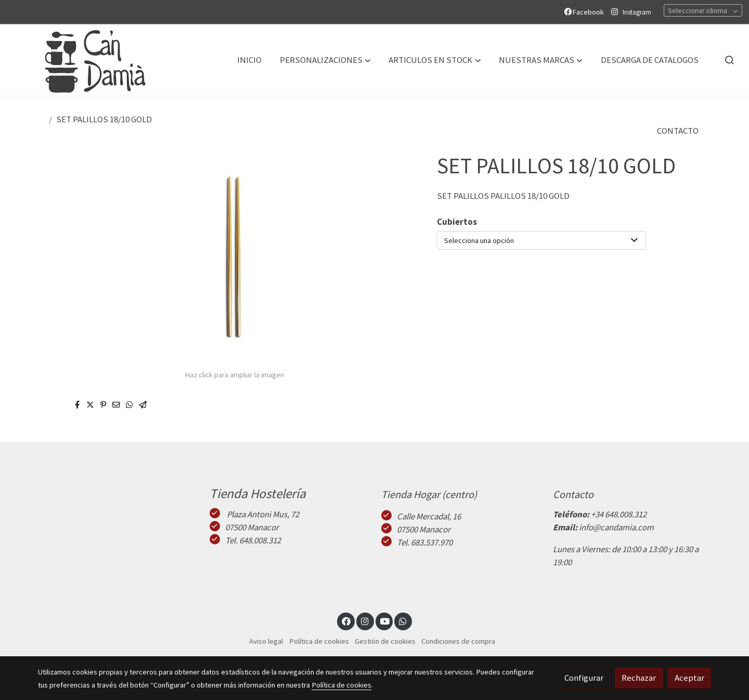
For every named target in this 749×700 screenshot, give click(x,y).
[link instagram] (365, 621)
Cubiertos (457, 222)
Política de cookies (319, 641)
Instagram (637, 12)
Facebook (586, 12)
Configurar (584, 678)
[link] (84, 60)
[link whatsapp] (403, 621)
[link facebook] (346, 621)
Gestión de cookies (385, 641)
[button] (325, 60)
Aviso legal (266, 641)
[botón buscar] (729, 60)
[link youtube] (385, 621)
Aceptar (689, 678)
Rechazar (639, 678)
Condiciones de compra (458, 641)
